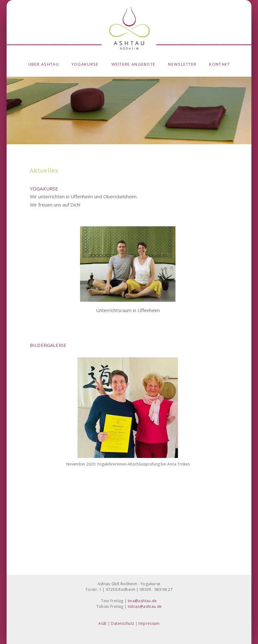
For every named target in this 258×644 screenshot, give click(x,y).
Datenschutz (122, 623)
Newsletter (182, 64)
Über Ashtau (44, 64)
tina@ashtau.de (142, 601)
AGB (102, 623)
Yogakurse (85, 64)
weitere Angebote (134, 64)
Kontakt (219, 64)
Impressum (149, 623)
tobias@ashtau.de (145, 606)
